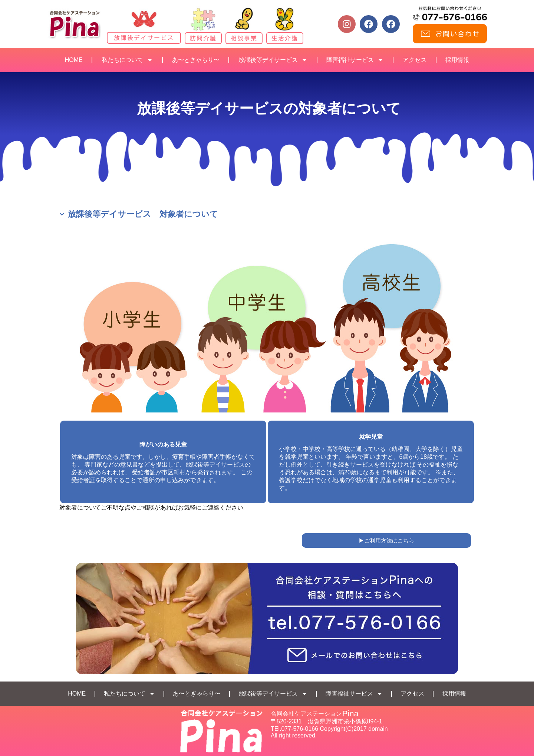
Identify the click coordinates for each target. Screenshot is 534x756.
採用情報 (457, 60)
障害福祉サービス (355, 60)
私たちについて (127, 60)
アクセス (415, 60)
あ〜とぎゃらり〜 (196, 60)
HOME (74, 60)
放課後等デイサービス (273, 60)
